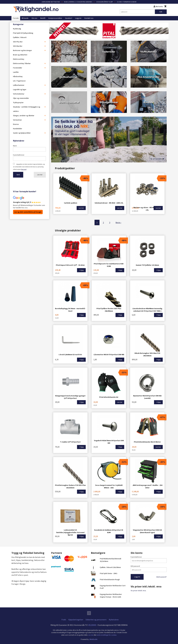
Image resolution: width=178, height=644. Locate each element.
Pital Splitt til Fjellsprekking (23, 33)
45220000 (92, 625)
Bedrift (43, 18)
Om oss (34, 18)
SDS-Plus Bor (18, 42)
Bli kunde (25, 18)
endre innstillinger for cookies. (107, 635)
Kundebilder (18, 129)
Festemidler (18, 68)
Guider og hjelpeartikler (22, 133)
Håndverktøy (18, 76)
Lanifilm (16, 72)
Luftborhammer (19, 85)
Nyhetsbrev (114, 619)
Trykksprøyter (18, 102)
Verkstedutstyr (19, 94)
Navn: (15, 146)
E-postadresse (136, 557)
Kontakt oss (89, 18)
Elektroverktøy (19, 59)
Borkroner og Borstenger (22, 50)
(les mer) (24, 169)
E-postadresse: (19, 155)
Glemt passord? (161, 577)
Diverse (16, 124)
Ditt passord (135, 566)
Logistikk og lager (20, 89)
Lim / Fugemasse (19, 81)
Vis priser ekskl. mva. (138, 590)
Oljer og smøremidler (21, 98)
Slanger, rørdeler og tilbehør (24, 116)
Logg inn (78, 18)
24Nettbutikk (93, 639)
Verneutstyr (17, 120)
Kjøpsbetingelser (76, 619)
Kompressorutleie (55, 18)
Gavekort (69, 18)
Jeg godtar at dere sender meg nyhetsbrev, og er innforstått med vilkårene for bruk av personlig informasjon (29, 167)
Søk (161, 12)
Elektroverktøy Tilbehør (22, 63)
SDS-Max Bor (18, 46)
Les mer (40, 175)
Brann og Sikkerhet (20, 55)
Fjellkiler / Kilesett (20, 37)
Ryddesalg (17, 29)
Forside (16, 18)
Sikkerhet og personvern (96, 619)
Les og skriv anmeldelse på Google (28, 212)
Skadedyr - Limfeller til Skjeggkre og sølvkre (27, 109)
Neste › (118, 222)
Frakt (64, 619)
